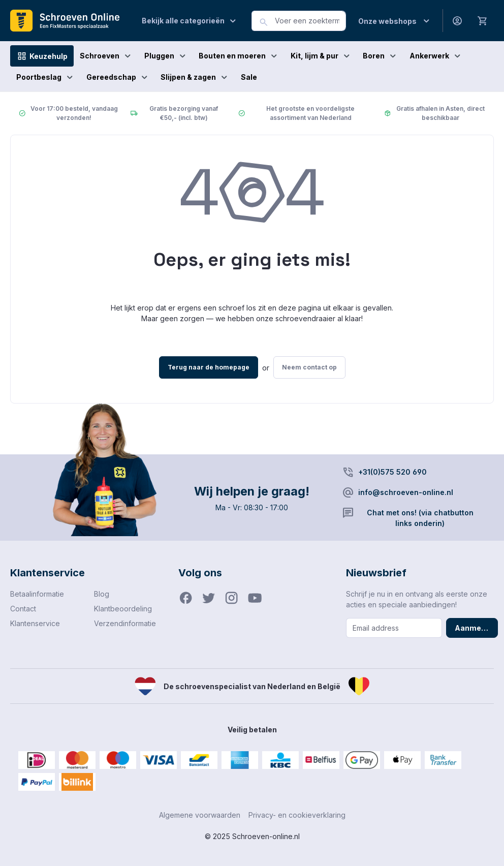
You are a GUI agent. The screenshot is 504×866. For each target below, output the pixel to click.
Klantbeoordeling (123, 609)
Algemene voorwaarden (200, 815)
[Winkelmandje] (483, 20)
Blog (102, 594)
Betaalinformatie (37, 594)
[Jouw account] (457, 21)
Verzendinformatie (125, 623)
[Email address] (394, 628)
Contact (23, 609)
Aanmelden (476, 628)
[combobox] (310, 21)
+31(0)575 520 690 (392, 472)
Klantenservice (35, 623)
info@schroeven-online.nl (406, 492)
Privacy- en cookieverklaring (297, 815)
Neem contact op (309, 367)
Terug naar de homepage (209, 367)
